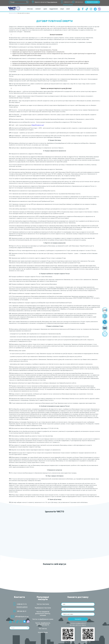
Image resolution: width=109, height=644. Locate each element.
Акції (62, 9)
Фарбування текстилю (43, 608)
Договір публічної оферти (78, 625)
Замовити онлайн (92, 2)
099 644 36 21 (78, 2)
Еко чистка (43, 629)
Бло (68, 9)
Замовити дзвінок (68, 4)
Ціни (45, 9)
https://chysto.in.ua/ (38, 125)
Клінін (38, 9)
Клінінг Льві (43, 632)
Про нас (30, 9)
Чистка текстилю (43, 604)
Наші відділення (52, 2)
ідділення (54, 9)
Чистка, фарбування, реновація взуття (43, 624)
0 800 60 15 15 (67, 2)
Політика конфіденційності (78, 623)
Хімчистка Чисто (13, 13)
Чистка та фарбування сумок (43, 619)
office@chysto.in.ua (19, 616)
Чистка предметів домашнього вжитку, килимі (43, 613)
